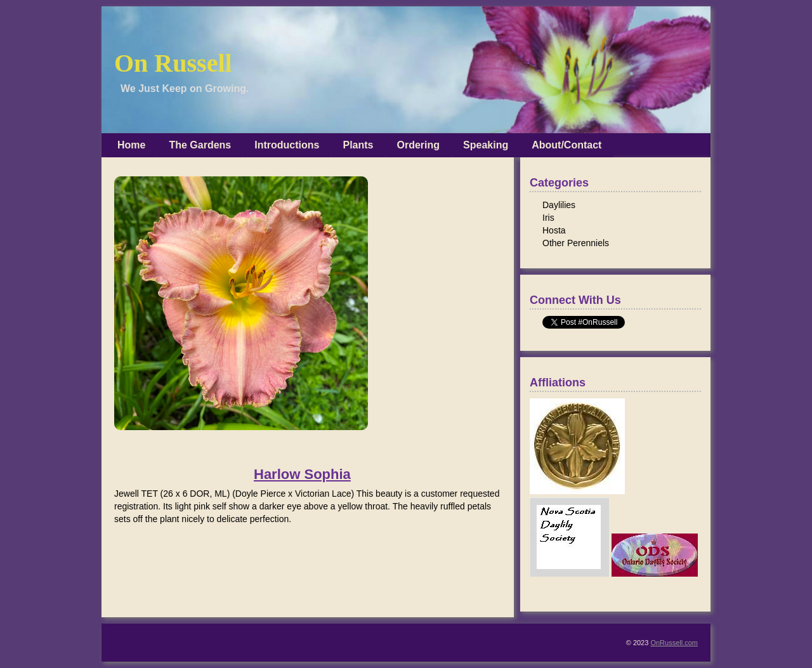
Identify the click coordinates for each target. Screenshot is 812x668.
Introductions (287, 145)
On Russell (173, 63)
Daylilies (559, 205)
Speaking (486, 145)
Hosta (554, 230)
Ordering (419, 145)
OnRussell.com (674, 643)
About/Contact (566, 145)
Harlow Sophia (302, 475)
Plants (358, 145)
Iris (548, 218)
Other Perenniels (576, 243)
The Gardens (200, 145)
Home (131, 145)
